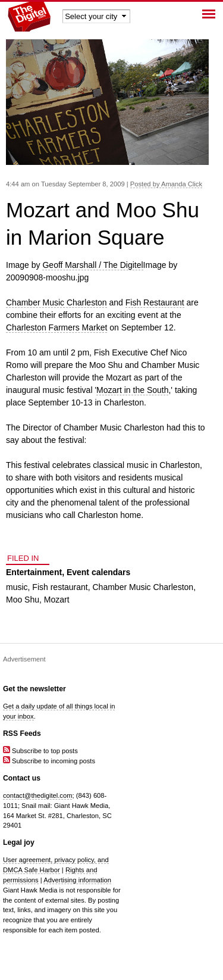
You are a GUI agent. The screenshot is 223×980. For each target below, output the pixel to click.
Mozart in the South (132, 390)
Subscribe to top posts (40, 751)
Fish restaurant (60, 587)
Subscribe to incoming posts (49, 761)
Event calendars (98, 572)
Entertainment (34, 572)
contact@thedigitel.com (37, 795)
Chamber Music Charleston (56, 302)
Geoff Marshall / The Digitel (92, 265)
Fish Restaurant (155, 302)
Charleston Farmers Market (56, 327)
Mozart (57, 600)
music (17, 587)
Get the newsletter (34, 689)
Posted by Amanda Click (166, 184)
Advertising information (77, 880)
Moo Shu (23, 600)
